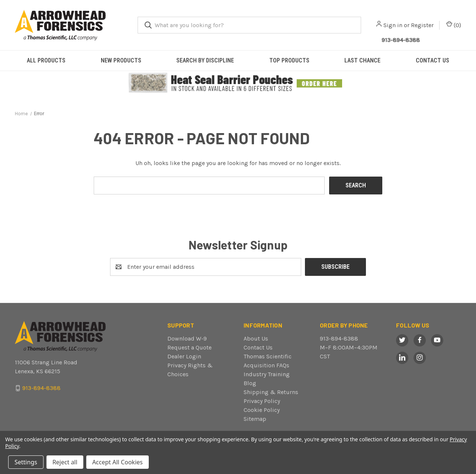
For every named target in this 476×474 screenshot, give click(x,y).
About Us (256, 338)
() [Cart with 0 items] (454, 25)
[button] (238, 83)
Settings (26, 462)
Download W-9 (187, 338)
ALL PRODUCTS (46, 60)
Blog (250, 383)
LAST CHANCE (362, 60)
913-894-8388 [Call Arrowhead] (401, 40)
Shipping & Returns (271, 392)
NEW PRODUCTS (121, 60)
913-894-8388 (339, 338)
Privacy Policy (262, 401)
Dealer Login (184, 356)
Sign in (393, 25)
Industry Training (267, 374)
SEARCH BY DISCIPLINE (205, 60)
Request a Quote (189, 347)
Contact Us (258, 347)
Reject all (65, 462)
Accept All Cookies (118, 462)
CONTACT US (432, 60)
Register (422, 25)
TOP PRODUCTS (289, 60)
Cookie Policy (262, 410)
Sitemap (255, 419)
